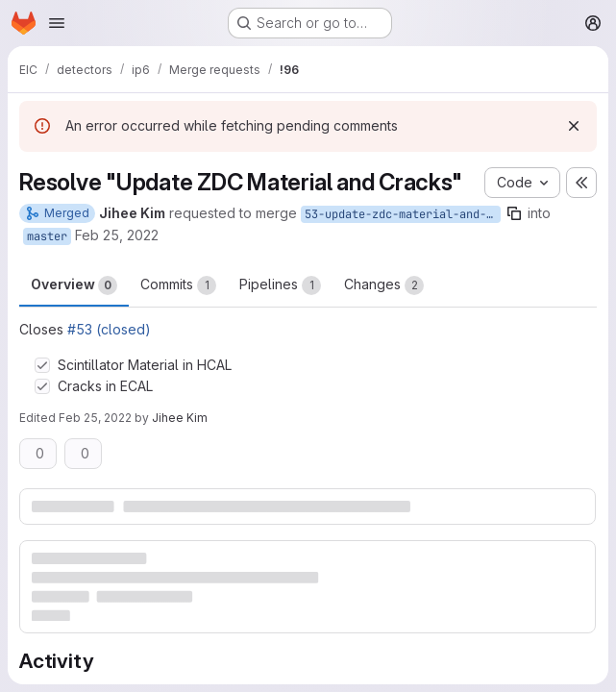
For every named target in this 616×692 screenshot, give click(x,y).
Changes (384, 285)
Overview (74, 285)
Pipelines (280, 285)
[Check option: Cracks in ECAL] (42, 386)
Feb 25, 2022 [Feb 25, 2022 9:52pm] (95, 418)
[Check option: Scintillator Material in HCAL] (42, 365)
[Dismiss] (574, 126)
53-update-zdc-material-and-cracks (403, 214)
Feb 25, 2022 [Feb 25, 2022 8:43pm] (117, 235)
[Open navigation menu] (57, 23)
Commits (178, 285)
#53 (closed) (109, 329)
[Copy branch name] (514, 213)
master (47, 236)
